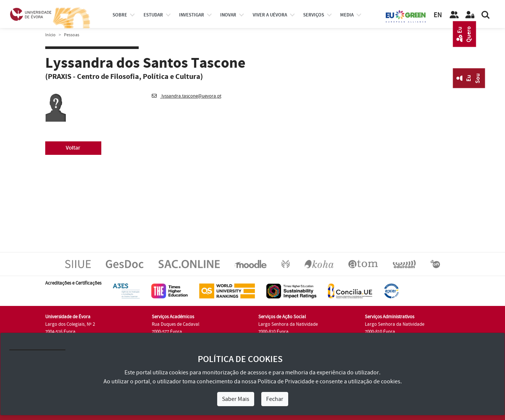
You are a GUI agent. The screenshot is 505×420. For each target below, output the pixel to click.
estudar (153, 15)
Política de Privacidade (286, 381)
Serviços (314, 15)
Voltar (73, 148)
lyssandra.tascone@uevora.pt (187, 96)
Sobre (120, 15)
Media (347, 15)
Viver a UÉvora (270, 15)
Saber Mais (236, 399)
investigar (192, 15)
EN (438, 15)
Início (50, 35)
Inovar (228, 15)
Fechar (275, 399)
